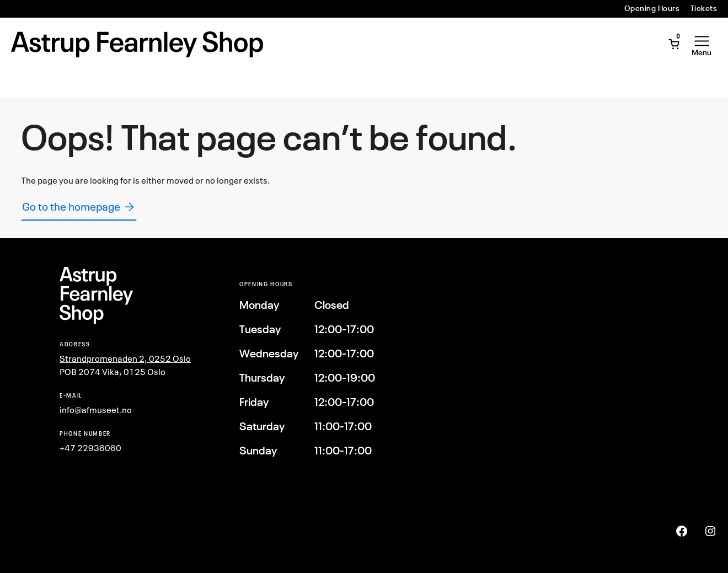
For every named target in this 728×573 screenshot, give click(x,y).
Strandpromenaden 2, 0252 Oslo (125, 358)
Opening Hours (652, 8)
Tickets (704, 8)
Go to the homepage (79, 207)
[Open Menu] (702, 44)
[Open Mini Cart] (674, 44)
